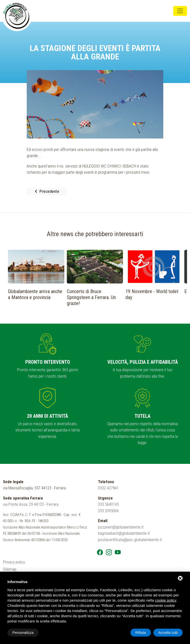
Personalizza (23, 632)
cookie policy (166, 600)
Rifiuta (141, 632)
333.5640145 (108, 504)
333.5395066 (108, 511)
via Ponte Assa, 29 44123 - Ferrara (31, 504)
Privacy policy (14, 562)
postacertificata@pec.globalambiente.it (130, 540)
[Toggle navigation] (180, 11)
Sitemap (10, 569)
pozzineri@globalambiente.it (121, 527)
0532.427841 (108, 488)
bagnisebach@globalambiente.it (124, 533)
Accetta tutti (168, 632)
